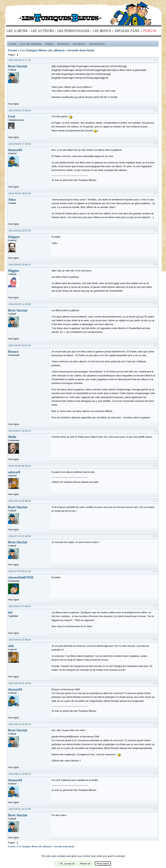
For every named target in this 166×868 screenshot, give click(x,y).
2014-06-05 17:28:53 (20, 144)
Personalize (103, 864)
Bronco (13, 352)
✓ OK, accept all (66, 864)
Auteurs (44, 31)
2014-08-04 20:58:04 (20, 640)
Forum (149, 31)
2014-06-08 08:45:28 (20, 466)
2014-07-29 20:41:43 (20, 571)
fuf (10, 612)
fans (127, 31)
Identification (97, 44)
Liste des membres (31, 44)
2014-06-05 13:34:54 (20, 110)
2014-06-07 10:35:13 (20, 431)
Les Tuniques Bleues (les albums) (42, 50)
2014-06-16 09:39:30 (20, 501)
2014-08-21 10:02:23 (20, 774)
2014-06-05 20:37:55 (20, 231)
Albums (18, 31)
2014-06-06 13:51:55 (20, 345)
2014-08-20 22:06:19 (20, 724)
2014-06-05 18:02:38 (20, 193)
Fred (12, 116)
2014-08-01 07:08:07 (20, 606)
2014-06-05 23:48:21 (20, 265)
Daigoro (14, 237)
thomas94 (15, 150)
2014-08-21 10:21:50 (20, 809)
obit (11, 646)
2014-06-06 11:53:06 (20, 304)
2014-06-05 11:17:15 (20, 60)
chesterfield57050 (21, 577)
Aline (12, 200)
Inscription (79, 44)
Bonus (102, 31)
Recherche (63, 44)
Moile (12, 437)
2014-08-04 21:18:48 (20, 683)
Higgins (14, 271)
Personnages (73, 31)
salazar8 (14, 472)
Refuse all (85, 864)
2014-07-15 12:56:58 (20, 536)
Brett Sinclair (18, 66)
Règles (49, 44)
